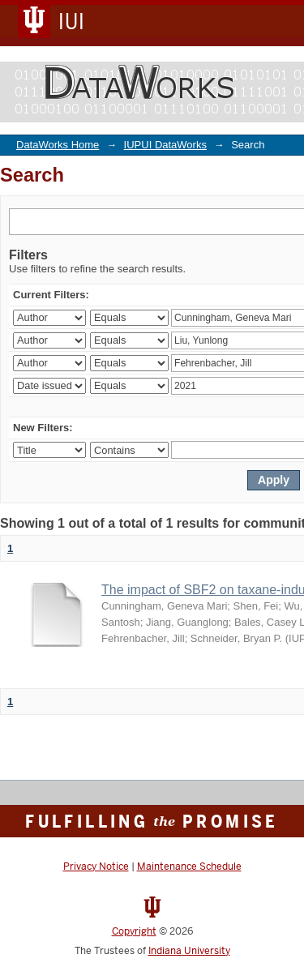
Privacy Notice (96, 867)
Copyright (134, 931)
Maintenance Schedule (189, 867)
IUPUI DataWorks (165, 145)
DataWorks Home (58, 145)
